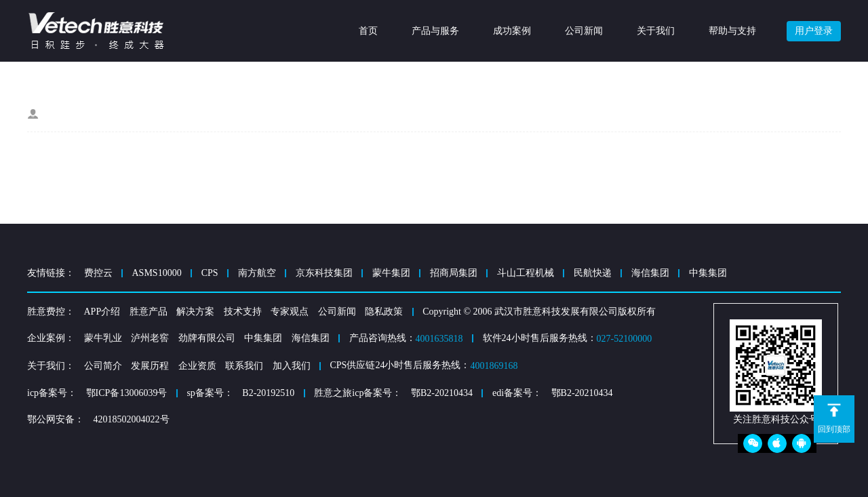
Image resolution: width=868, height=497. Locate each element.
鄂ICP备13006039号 (127, 393)
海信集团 (650, 273)
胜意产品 (149, 312)
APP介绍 (102, 312)
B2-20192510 (268, 393)
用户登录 (814, 31)
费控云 (98, 273)
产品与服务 (435, 31)
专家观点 (290, 312)
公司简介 (103, 366)
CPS (210, 273)
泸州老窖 (150, 338)
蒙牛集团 (391, 273)
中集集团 (708, 273)
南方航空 (257, 273)
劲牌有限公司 (207, 338)
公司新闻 (584, 31)
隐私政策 (384, 312)
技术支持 (243, 312)
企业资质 (197, 366)
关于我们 (656, 31)
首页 (368, 31)
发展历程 (150, 366)
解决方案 (195, 312)
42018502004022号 (132, 419)
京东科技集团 (324, 273)
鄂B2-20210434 (442, 393)
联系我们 (244, 366)
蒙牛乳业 (103, 338)
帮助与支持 (732, 31)
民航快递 (593, 273)
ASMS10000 (157, 273)
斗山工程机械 (526, 273)
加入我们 (292, 366)
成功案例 (512, 31)
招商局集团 (454, 273)
